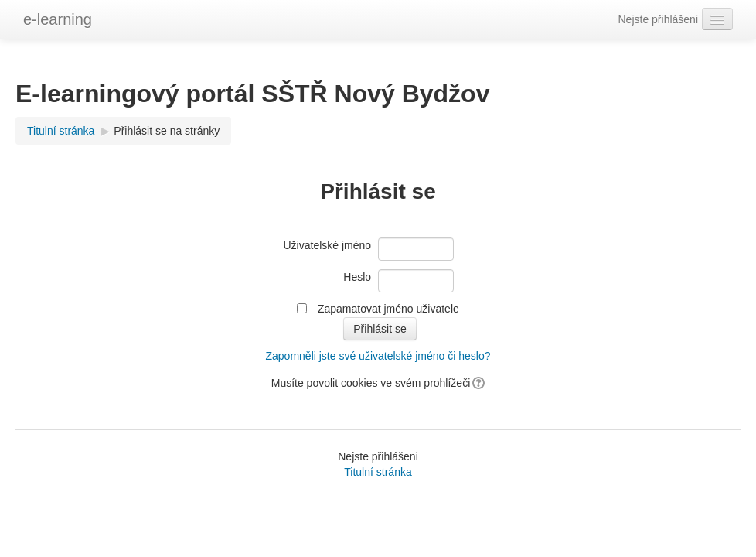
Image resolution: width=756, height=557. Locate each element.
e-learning (58, 19)
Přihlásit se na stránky (167, 131)
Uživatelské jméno (328, 245)
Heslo (357, 277)
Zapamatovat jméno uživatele (388, 309)
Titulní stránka (61, 131)
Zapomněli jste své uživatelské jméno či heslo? (378, 356)
